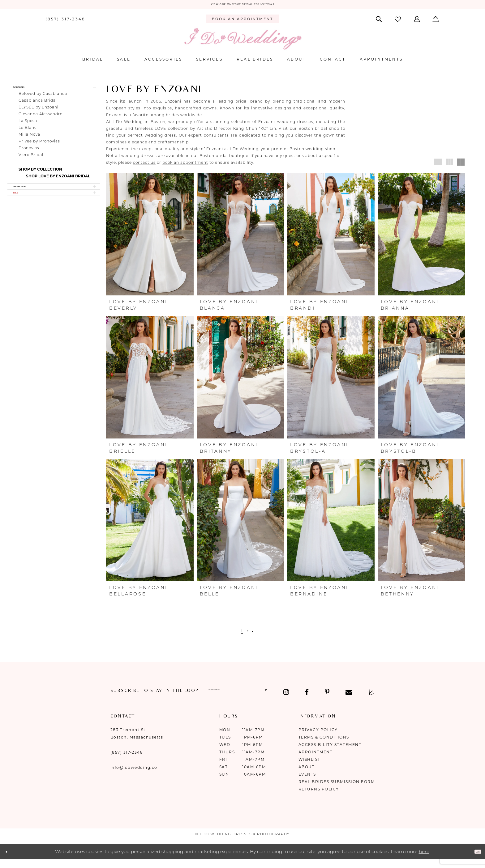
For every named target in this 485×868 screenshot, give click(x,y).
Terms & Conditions (324, 746)
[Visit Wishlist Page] (398, 22)
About (307, 776)
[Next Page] (256, 634)
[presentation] (150, 237)
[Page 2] (248, 634)
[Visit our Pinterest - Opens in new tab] (154, 701)
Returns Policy (319, 798)
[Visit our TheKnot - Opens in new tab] (198, 701)
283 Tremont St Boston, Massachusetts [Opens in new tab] (137, 743)
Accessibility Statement (330, 754)
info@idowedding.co (134, 777)
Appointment (316, 761)
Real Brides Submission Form (337, 791)
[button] (417, 22)
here (424, 860)
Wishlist (309, 769)
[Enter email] (269, 694)
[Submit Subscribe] (321, 694)
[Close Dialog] (9, 861)
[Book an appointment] (242, 22)
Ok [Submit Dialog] (474, 860)
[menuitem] (65, 22)
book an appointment (185, 165)
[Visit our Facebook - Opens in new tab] (134, 701)
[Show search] (379, 22)
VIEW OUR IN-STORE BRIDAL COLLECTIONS (242, 6)
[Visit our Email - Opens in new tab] (176, 701)
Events (307, 783)
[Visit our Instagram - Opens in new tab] (114, 701)
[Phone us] (65, 22)
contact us (144, 165)
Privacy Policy (318, 739)
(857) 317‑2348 (127, 762)
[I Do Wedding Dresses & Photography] (242, 42)
